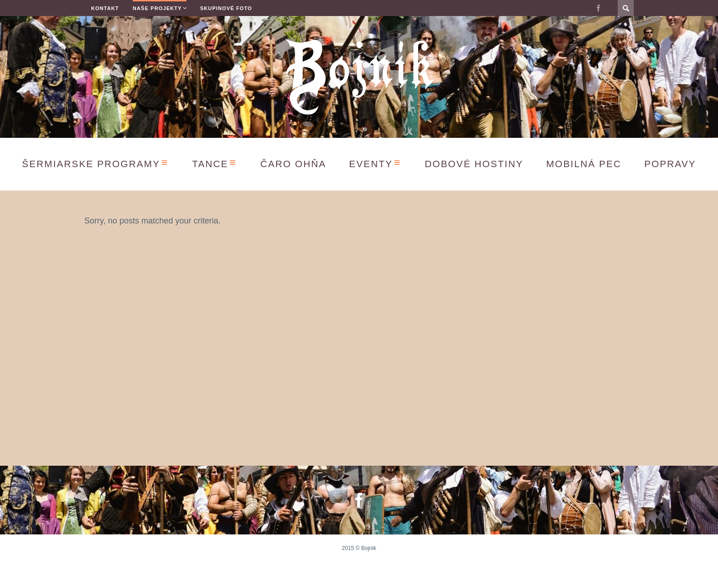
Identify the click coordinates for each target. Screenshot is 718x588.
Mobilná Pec (584, 164)
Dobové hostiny (474, 164)
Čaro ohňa (293, 164)
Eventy (371, 164)
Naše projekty (157, 8)
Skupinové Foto (226, 8)
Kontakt (105, 8)
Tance (210, 164)
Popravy (670, 164)
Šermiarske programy (91, 164)
